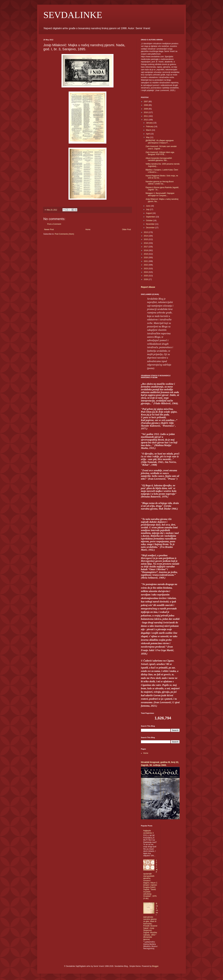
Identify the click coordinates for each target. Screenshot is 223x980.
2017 (146, 247)
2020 (146, 258)
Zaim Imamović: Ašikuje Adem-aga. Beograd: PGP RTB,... (160, 153)
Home (88, 229)
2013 (146, 232)
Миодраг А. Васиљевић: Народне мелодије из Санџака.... (160, 194)
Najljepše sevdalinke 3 (148, 832)
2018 (146, 250)
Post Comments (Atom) (64, 234)
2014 (146, 236)
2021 (146, 261)
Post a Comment (54, 224)
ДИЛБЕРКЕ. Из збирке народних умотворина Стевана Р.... (160, 142)
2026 (146, 279)
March (149, 130)
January (150, 123)
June (148, 206)
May (148, 137)
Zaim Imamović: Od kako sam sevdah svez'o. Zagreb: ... (161, 147)
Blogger (155, 966)
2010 (146, 112)
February (150, 127)
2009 (146, 109)
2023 (146, 269)
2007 (146, 102)
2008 (146, 105)
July (148, 209)
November (151, 224)
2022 (146, 265)
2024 (146, 272)
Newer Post (49, 229)
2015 (146, 239)
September (151, 217)
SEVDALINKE (73, 15)
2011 (146, 116)
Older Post (126, 229)
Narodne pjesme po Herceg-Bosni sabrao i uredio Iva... (160, 183)
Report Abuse (148, 287)
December (151, 228)
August (149, 213)
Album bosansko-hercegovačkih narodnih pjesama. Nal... (159, 159)
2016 (146, 243)
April (148, 134)
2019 (146, 254)
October (150, 220)
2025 (146, 276)
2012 (146, 120)
